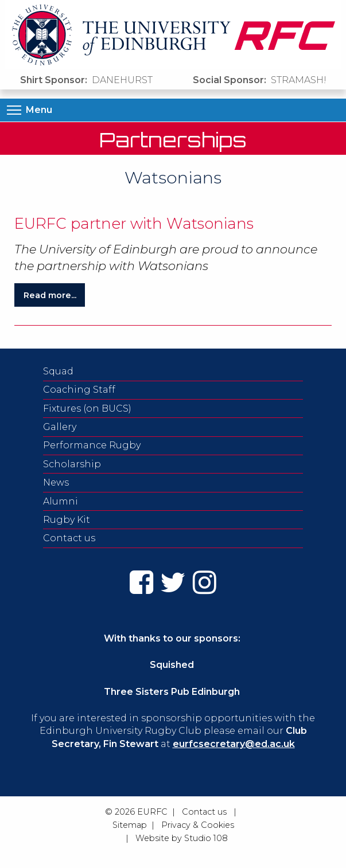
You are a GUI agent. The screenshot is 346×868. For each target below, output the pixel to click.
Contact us (69, 538)
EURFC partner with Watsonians (134, 224)
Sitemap (130, 825)
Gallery (60, 427)
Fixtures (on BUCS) (87, 408)
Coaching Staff (79, 390)
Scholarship (72, 464)
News (56, 482)
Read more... (50, 295)
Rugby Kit (67, 520)
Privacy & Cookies (198, 825)
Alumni (61, 501)
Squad (58, 371)
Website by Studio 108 (182, 838)
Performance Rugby (92, 445)
